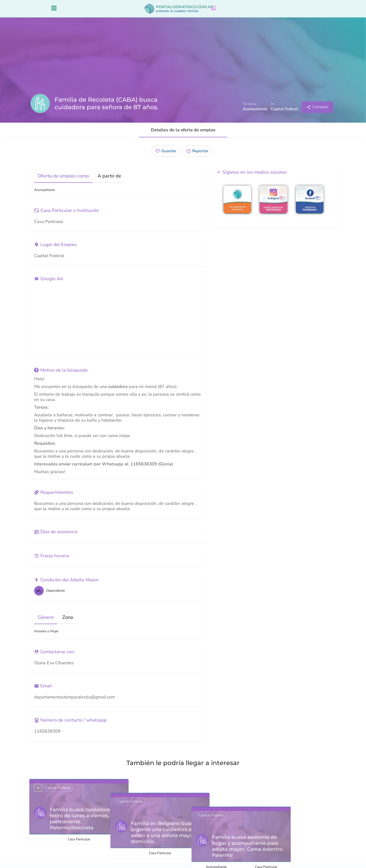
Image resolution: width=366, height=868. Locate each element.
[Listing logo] (40, 108)
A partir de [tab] (109, 181)
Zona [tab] (68, 622)
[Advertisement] (118, 323)
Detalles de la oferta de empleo (183, 134)
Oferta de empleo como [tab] (63, 181)
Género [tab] (46, 622)
